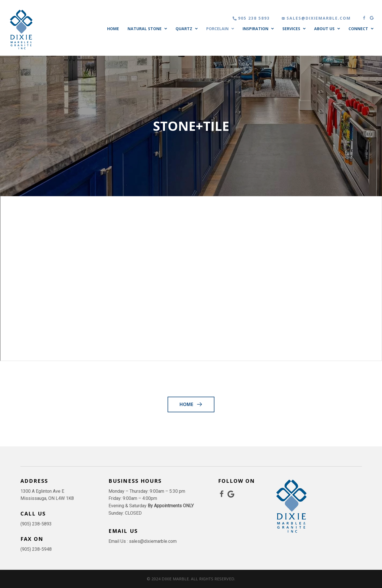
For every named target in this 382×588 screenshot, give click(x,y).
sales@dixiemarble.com (153, 541)
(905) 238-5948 (36, 549)
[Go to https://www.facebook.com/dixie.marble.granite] (222, 494)
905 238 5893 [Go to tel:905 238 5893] (254, 18)
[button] (364, 18)
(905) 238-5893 (36, 524)
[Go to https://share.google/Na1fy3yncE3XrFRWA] (231, 494)
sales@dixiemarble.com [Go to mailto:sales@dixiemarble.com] (319, 18)
